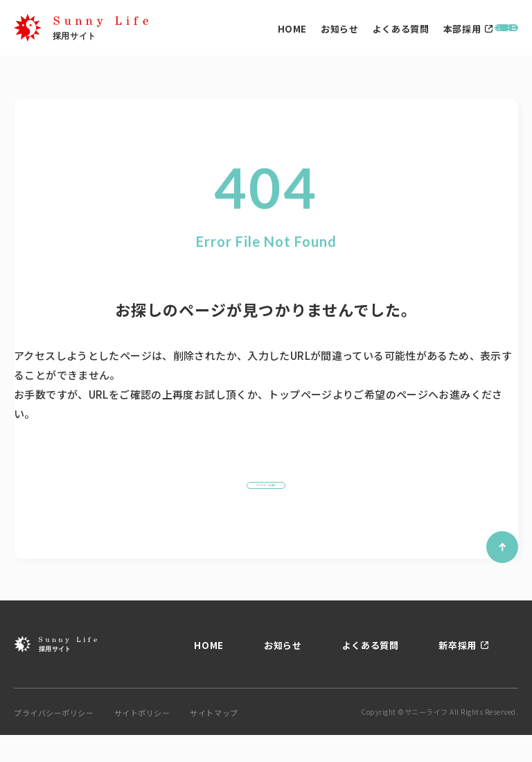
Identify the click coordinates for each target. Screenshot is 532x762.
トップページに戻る (266, 498)
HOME (189, 33)
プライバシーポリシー (54, 740)
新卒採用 (458, 673)
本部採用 (359, 33)
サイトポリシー (142, 740)
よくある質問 (298, 33)
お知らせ (237, 33)
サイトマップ (214, 740)
